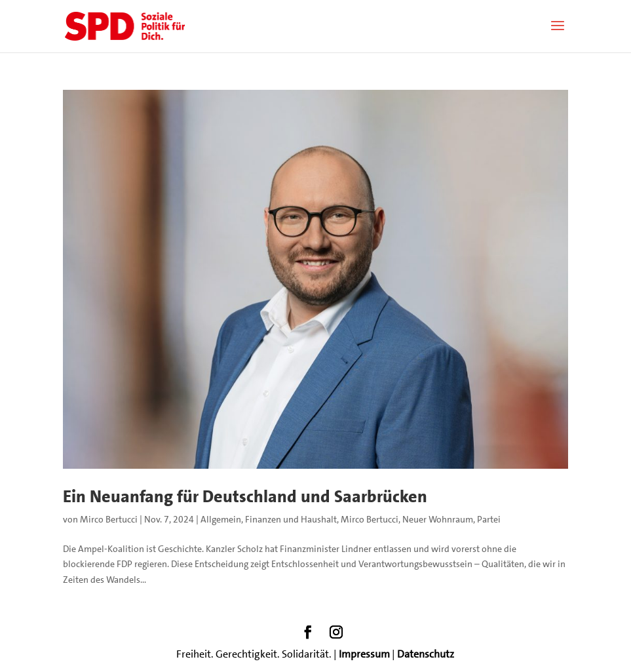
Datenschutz (426, 654)
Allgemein (221, 519)
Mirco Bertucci (109, 519)
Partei (489, 519)
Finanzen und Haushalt (291, 519)
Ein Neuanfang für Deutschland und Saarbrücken (245, 497)
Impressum (364, 654)
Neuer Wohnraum (438, 519)
